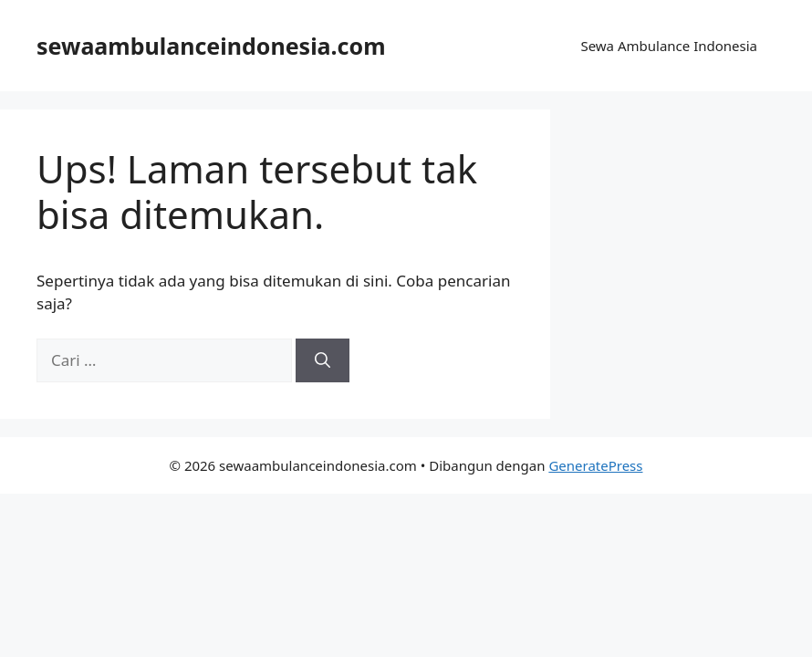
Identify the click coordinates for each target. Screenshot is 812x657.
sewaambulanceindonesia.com (211, 46)
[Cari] (323, 360)
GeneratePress (595, 465)
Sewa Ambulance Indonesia (669, 46)
